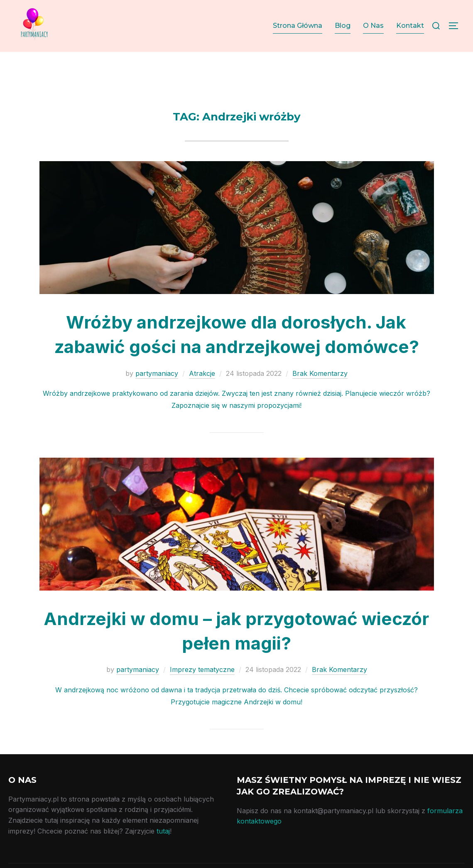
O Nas (373, 26)
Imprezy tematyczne (202, 686)
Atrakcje (202, 389)
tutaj (163, 847)
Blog (343, 26)
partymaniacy (157, 389)
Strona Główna (298, 26)
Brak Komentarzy (320, 389)
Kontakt (410, 26)
